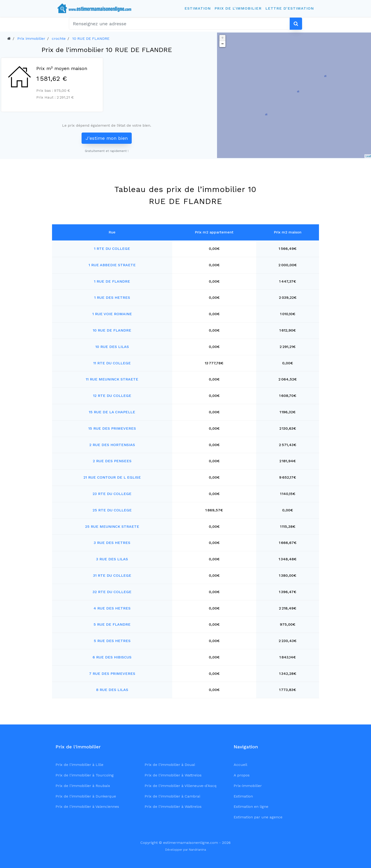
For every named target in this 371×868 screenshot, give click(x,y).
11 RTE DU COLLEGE (112, 363)
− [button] (223, 44)
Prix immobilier (31, 39)
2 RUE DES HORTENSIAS (112, 445)
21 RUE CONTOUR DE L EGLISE (112, 477)
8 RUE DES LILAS (112, 690)
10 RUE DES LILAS (112, 347)
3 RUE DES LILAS (112, 559)
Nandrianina (197, 850)
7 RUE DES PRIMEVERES (112, 674)
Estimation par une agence (258, 817)
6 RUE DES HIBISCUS (112, 657)
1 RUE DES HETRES (112, 297)
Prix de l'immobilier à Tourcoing (85, 775)
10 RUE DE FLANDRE (91, 39)
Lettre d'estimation (290, 8)
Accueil (240, 765)
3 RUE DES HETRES (112, 543)
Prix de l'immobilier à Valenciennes (87, 807)
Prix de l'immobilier (238, 8)
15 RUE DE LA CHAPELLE (112, 412)
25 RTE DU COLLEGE (112, 510)
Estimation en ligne (251, 807)
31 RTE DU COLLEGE (112, 575)
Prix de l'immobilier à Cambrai (172, 796)
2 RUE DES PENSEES (112, 461)
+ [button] (223, 38)
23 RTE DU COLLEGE (112, 494)
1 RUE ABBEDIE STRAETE (112, 265)
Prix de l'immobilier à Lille (79, 765)
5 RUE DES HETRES (112, 641)
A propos (242, 775)
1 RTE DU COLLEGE (112, 249)
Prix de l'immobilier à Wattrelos (173, 775)
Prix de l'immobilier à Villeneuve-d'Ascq (181, 786)
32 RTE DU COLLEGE (112, 592)
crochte (59, 39)
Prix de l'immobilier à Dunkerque (86, 796)
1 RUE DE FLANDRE (112, 281)
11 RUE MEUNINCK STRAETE (112, 379)
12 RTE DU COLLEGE (112, 396)
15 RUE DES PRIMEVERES (112, 428)
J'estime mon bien (107, 138)
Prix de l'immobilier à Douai (170, 765)
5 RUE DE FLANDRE (112, 624)
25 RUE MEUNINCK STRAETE (112, 526)
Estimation (198, 8)
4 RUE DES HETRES (112, 608)
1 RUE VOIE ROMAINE (112, 314)
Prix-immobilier (248, 786)
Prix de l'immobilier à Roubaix (83, 786)
